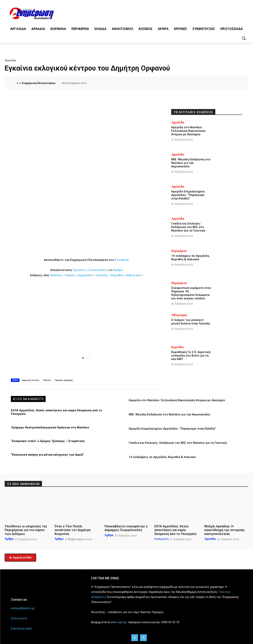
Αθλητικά (134, 275)
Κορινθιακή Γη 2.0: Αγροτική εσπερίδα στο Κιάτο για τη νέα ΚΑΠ (191, 356)
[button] (244, 38)
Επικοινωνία (19, 618)
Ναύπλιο (57, 275)
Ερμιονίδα (86, 275)
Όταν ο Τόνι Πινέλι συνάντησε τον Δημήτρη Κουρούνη (73, 530)
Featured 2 (161, 539)
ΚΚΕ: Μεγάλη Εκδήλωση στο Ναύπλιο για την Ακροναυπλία (169, 414)
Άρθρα (118, 270)
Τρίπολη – (103, 275)
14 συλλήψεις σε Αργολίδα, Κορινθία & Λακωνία (162, 457)
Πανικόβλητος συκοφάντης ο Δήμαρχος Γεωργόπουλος (126, 528)
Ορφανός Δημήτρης (64, 380)
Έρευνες (79, 270)
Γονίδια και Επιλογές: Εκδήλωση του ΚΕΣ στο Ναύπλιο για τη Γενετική (178, 443)
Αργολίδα (10, 60)
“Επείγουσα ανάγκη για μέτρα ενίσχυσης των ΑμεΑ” (47, 455)
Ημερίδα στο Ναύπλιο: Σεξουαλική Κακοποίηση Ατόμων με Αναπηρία (177, 400)
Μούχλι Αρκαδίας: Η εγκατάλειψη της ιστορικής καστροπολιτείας (224, 530)
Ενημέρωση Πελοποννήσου (39, 83)
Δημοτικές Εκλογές (31, 380)
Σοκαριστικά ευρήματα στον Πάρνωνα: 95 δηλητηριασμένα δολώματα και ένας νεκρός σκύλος (191, 293)
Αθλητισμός (179, 315)
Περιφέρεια (179, 251)
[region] (87, 327)
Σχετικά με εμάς (21, 628)
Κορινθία (117, 275)
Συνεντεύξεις (98, 270)
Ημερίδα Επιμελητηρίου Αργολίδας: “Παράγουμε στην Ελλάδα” (172, 429)
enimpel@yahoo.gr (23, 608)
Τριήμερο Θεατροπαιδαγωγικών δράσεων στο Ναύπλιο (50, 427)
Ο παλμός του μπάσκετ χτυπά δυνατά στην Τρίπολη (191, 322)
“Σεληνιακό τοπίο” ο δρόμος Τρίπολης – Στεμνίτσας (48, 441)
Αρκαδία (210, 539)
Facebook (122, 260)
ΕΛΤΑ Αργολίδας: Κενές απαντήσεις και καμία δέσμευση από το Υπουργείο (175, 530)
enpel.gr (122, 622)
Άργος (71, 275)
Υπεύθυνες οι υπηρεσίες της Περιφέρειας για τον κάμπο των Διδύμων (26, 530)
